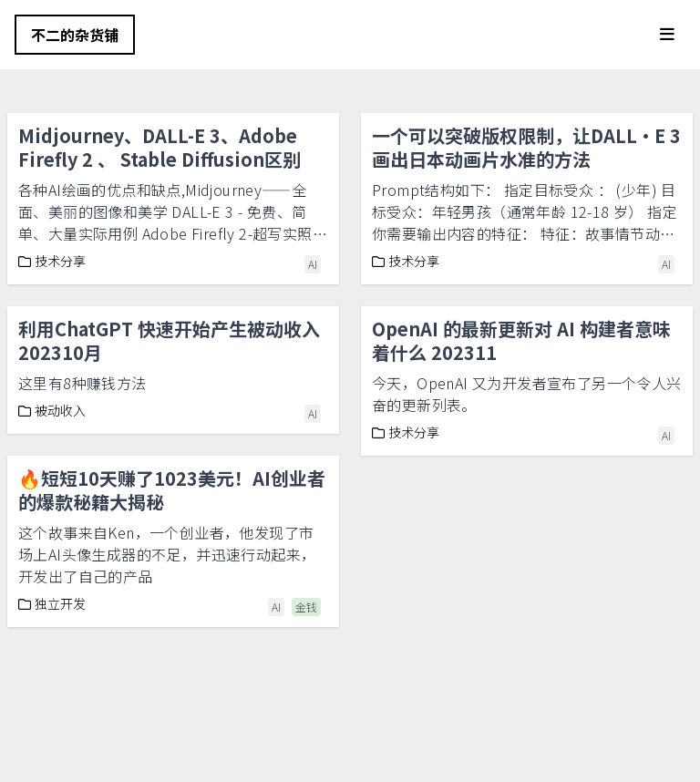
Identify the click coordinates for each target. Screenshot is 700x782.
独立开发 (52, 603)
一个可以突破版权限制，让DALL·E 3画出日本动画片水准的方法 (526, 147)
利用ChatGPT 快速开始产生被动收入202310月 (169, 340)
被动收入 (52, 410)
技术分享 (52, 261)
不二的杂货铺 (75, 35)
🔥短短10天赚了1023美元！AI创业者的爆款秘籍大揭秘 (172, 490)
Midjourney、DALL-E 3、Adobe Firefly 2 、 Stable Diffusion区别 (160, 147)
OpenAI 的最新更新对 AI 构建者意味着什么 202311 (521, 340)
